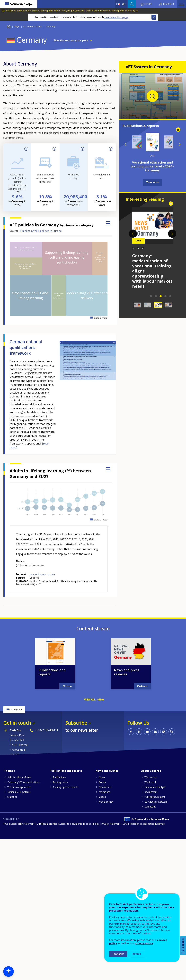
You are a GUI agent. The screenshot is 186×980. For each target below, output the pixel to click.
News (102, 777)
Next (179, 144)
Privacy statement (111, 824)
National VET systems (19, 792)
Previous (126, 144)
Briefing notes (60, 782)
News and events (107, 771)
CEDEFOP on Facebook (131, 732)
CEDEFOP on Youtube (147, 732)
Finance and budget (155, 787)
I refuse (136, 954)
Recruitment (151, 792)
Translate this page (116, 17)
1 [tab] (151, 296)
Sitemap (160, 824)
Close (154, 17)
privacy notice (144, 943)
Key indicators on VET (42, 574)
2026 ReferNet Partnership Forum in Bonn (151, 261)
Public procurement (155, 797)
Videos (102, 797)
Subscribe (76, 723)
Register (168, 4)
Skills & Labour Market (19, 777)
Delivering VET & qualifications (23, 782)
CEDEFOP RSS (172, 732)
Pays (17, 26)
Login (148, 4)
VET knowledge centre (19, 787)
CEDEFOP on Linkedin (155, 732)
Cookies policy (92, 824)
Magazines (105, 792)
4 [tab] (166, 296)
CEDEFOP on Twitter (139, 732)
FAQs (5, 824)
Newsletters (105, 787)
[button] (9, 972)
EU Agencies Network (156, 802)
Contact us (150, 807)
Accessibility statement (22, 824)
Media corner (106, 802)
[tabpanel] (153, 238)
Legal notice (148, 824)
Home (9, 26)
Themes (9, 771)
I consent (118, 954)
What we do (151, 782)
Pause (178, 130)
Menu (182, 4)
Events (102, 782)
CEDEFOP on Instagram (164, 732)
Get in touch (17, 723)
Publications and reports (52, 672)
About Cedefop (151, 771)
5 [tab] (170, 296)
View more (153, 182)
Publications (59, 777)
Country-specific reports (66, 787)
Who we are (151, 777)
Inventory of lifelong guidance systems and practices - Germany (152, 166)
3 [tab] (161, 296)
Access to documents (71, 824)
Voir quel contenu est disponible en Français (116, 11)
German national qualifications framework (26, 347)
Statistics (12, 797)
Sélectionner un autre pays (71, 40)
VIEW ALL (90, 700)
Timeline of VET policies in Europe (41, 231)
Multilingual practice (47, 824)
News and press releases (127, 672)
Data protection (131, 824)
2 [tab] (156, 296)
